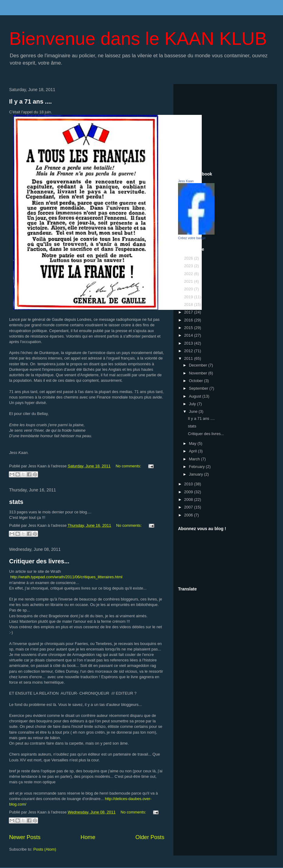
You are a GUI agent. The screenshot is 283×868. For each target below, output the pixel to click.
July (193, 404)
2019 (189, 297)
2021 (189, 281)
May (193, 443)
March (195, 459)
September (199, 388)
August (196, 396)
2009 (189, 492)
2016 (189, 320)
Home (88, 837)
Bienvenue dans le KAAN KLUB (138, 39)
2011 (189, 358)
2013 (189, 343)
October (197, 381)
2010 (189, 484)
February (197, 467)
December (199, 365)
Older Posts (150, 837)
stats (16, 502)
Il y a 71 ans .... (30, 101)
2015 (189, 328)
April (194, 451)
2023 (189, 266)
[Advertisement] (225, 127)
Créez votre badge (192, 238)
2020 (189, 289)
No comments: (129, 466)
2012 (189, 351)
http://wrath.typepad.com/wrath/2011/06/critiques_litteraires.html (66, 577)
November (199, 373)
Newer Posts (25, 837)
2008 (189, 500)
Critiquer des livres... (39, 561)
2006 (189, 515)
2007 (189, 507)
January (197, 474)
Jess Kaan (186, 181)
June (194, 411)
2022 (189, 274)
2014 (189, 335)
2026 (189, 258)
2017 (189, 312)
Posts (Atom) (45, 849)
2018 (189, 305)
